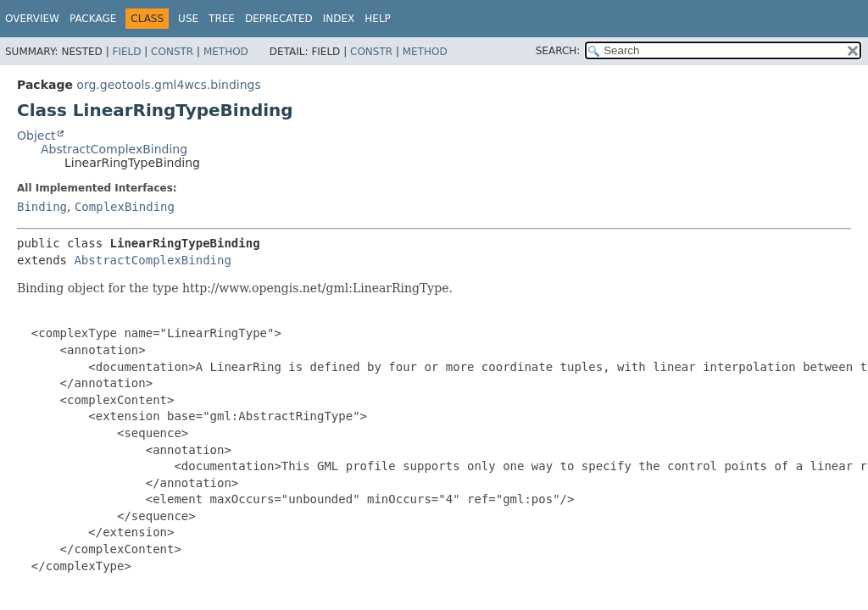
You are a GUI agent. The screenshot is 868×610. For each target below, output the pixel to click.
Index (339, 19)
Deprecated (279, 19)
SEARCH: (558, 51)
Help (378, 19)
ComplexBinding (125, 207)
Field (126, 52)
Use (188, 19)
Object (36, 136)
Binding (42, 207)
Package (93, 19)
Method (226, 52)
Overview (32, 19)
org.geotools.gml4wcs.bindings (168, 85)
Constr (172, 52)
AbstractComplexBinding (114, 149)
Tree (222, 19)
